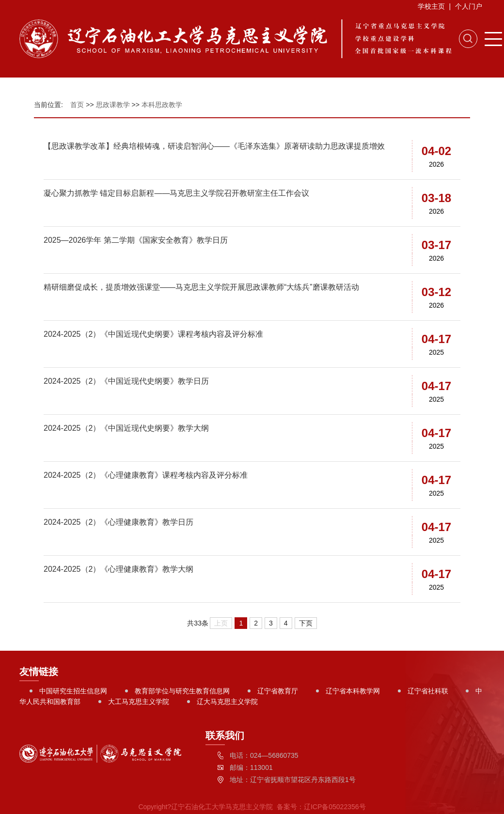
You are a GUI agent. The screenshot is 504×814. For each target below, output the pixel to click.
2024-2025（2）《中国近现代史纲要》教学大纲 (126, 428)
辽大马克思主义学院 (227, 702)
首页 (77, 105)
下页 (306, 623)
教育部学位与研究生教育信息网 (182, 691)
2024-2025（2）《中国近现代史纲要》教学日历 (126, 381)
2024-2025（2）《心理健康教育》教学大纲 (118, 569)
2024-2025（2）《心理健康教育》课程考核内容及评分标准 (146, 475)
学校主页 (431, 6)
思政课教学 (113, 105)
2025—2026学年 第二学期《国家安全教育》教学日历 (136, 240)
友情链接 (39, 672)
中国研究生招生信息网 (73, 691)
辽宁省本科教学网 (353, 691)
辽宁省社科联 (428, 691)
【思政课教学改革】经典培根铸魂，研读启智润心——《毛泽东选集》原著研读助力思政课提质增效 (214, 146)
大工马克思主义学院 (139, 702)
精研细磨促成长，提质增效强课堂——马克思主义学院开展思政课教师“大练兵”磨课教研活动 (201, 287)
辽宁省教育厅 (278, 691)
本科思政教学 (162, 105)
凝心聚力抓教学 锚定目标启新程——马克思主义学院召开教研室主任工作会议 (176, 193)
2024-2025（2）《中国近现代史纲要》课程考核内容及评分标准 (153, 334)
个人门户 (469, 6)
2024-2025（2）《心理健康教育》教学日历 (118, 522)
